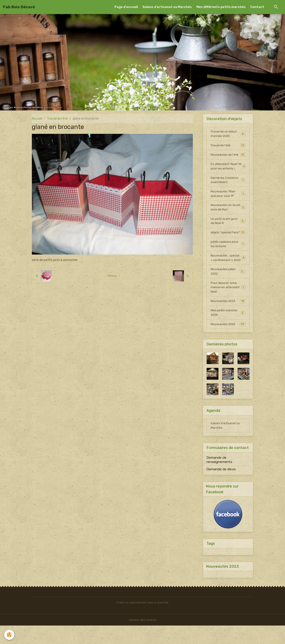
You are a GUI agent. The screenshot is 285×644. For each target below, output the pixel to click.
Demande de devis (221, 487)
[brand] (19, 7)
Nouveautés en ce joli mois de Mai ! (228, 210)
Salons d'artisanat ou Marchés (167, 7)
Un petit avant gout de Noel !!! (228, 224)
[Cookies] (9, 635)
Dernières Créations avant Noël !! (228, 182)
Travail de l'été (57, 119)
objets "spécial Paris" (228, 239)
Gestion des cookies (143, 638)
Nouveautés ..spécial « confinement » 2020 (228, 270)
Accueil (37, 119)
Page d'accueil (126, 7)
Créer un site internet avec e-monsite (142, 621)
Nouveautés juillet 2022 (228, 286)
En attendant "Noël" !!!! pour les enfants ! (228, 167)
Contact (257, 7)
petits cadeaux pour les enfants (228, 253)
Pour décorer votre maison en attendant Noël (228, 303)
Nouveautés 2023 (228, 317)
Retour (112, 276)
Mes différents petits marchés (221, 7)
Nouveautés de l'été (228, 155)
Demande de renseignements (219, 477)
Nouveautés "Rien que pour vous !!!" (228, 196)
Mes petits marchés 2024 (228, 329)
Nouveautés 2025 (228, 341)
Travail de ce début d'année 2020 (228, 134)
